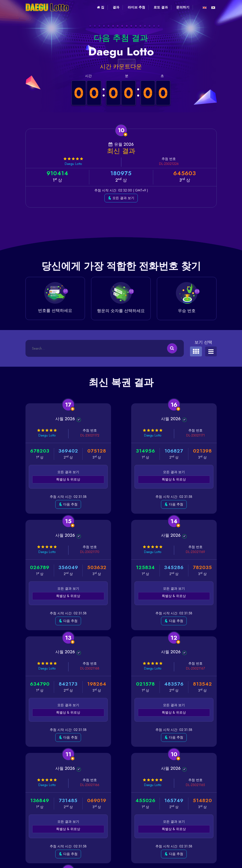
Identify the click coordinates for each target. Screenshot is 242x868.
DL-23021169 (71, 552)
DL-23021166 (71, 668)
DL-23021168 (136, 552)
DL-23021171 (136, 435)
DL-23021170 (201, 435)
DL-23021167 (202, 552)
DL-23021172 (71, 435)
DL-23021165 (136, 668)
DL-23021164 (201, 668)
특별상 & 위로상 (56, 479)
